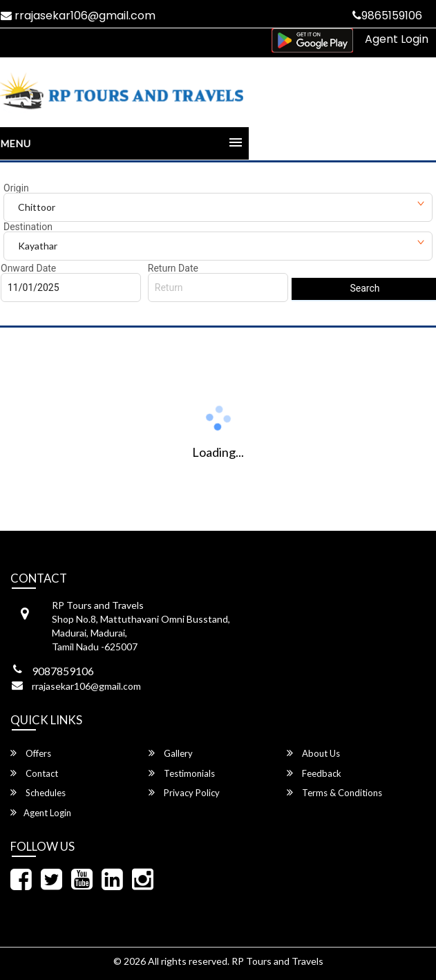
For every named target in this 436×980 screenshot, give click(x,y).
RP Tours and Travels (277, 961)
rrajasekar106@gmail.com (86, 686)
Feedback (314, 773)
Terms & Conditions (334, 792)
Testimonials (182, 773)
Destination (28, 227)
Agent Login (397, 39)
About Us (313, 753)
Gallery (171, 753)
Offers (31, 753)
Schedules (38, 792)
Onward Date (28, 268)
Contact (34, 773)
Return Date (173, 268)
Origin (16, 188)
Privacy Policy (184, 792)
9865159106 (387, 16)
